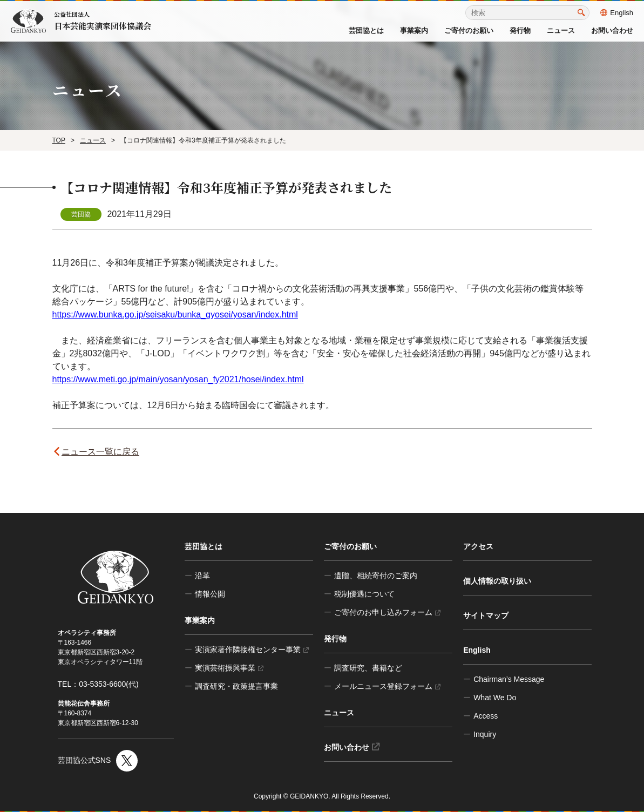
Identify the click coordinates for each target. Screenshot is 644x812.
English (617, 13)
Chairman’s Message (509, 679)
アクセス (478, 546)
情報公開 (210, 594)
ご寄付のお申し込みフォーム (387, 612)
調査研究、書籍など (368, 668)
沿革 (202, 576)
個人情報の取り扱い (497, 581)
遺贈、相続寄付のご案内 (376, 576)
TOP (59, 140)
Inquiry (485, 734)
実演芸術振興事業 (229, 668)
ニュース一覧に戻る (102, 452)
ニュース (561, 31)
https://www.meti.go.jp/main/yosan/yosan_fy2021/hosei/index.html (178, 379)
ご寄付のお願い (469, 31)
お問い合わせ (612, 31)
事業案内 (414, 31)
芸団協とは (366, 31)
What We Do (495, 698)
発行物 (520, 31)
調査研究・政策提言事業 (236, 686)
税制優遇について (364, 594)
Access (486, 716)
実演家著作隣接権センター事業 (252, 649)
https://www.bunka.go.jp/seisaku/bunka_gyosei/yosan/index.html (175, 314)
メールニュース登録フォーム (387, 686)
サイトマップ (486, 615)
